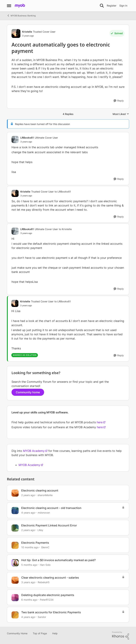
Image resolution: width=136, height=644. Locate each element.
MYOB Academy (34, 451)
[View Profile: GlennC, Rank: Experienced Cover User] (15, 545)
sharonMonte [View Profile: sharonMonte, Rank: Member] (45, 495)
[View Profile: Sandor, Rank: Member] (15, 615)
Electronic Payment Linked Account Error (49, 525)
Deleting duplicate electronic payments (48, 595)
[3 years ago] (28, 582)
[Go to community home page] (20, 6)
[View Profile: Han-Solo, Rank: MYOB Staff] (15, 563)
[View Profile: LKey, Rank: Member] (15, 528)
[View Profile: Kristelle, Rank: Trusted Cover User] (16, 33)
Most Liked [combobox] (121, 114)
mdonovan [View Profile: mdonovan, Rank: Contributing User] (44, 513)
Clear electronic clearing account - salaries (50, 578)
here (100, 422)
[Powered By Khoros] (121, 636)
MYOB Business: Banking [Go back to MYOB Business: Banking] (21, 16)
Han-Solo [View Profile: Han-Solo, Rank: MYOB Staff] (45, 565)
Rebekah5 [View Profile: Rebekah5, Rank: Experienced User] (44, 582)
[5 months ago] (29, 565)
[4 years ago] (28, 513)
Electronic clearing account (40, 490)
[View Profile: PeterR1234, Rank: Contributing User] (15, 598)
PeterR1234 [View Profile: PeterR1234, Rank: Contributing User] (47, 599)
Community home (28, 392)
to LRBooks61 (63, 192)
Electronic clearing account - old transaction (51, 508)
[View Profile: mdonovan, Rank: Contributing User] (15, 511)
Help (55, 633)
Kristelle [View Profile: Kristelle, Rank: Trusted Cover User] (27, 32)
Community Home (17, 633)
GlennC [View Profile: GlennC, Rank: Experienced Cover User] (45, 547)
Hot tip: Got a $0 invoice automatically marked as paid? (58, 560)
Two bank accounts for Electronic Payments (51, 612)
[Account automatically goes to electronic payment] (39, 142)
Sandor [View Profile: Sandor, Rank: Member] (42, 617)
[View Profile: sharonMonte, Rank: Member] (15, 493)
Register (112, 6)
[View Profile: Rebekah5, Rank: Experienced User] (15, 580)
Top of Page (40, 633)
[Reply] (119, 101)
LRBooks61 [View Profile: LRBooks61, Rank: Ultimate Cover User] (27, 138)
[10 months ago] (30, 547)
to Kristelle (65, 229)
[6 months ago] (29, 599)
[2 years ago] (28, 495)
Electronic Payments (35, 543)
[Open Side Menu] (9, 6)
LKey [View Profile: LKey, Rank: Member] (40, 530)
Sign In (123, 6)
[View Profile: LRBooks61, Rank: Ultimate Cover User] (15, 139)
